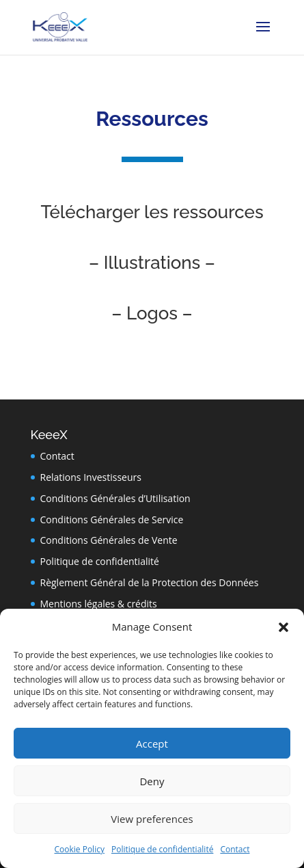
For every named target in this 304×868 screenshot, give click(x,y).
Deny (152, 781)
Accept (152, 744)
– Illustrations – (152, 263)
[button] (284, 627)
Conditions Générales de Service (112, 520)
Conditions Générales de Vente (109, 540)
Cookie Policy (80, 849)
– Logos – (152, 313)
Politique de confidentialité (162, 849)
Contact (235, 849)
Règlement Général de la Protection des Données (150, 582)
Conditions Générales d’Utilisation (115, 498)
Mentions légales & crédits (99, 604)
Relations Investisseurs (91, 477)
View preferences (152, 819)
